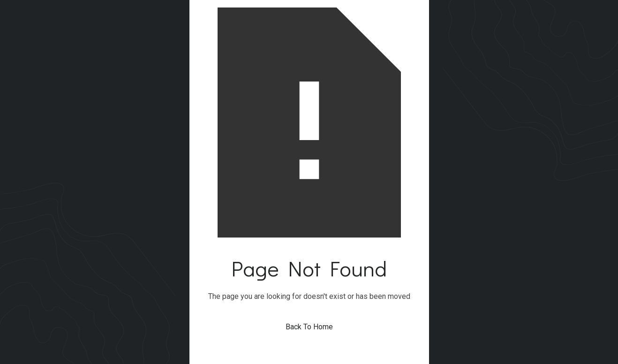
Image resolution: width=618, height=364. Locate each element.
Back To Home (309, 327)
